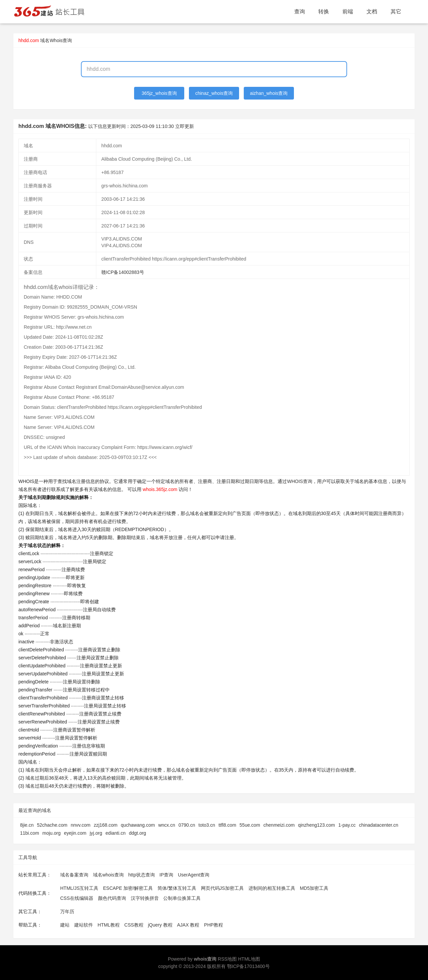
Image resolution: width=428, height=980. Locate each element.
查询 (300, 12)
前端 (348, 12)
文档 (372, 12)
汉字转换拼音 (145, 898)
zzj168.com (105, 825)
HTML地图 (249, 959)
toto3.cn (207, 825)
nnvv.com (81, 825)
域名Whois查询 (56, 40)
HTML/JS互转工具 (79, 888)
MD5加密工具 (314, 888)
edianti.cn (116, 833)
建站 (65, 925)
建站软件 (84, 925)
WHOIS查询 (299, 481)
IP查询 (166, 875)
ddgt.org (138, 833)
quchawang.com (138, 825)
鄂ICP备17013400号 (248, 966)
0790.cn (187, 825)
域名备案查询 (74, 875)
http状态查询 (142, 875)
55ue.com (250, 825)
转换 (324, 12)
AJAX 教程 (188, 925)
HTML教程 (109, 925)
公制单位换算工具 (182, 898)
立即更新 (185, 126)
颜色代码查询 (112, 898)
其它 (396, 12)
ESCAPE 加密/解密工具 (128, 888)
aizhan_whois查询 (269, 93)
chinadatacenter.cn (379, 825)
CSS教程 (134, 925)
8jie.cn (27, 825)
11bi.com (30, 833)
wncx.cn (167, 825)
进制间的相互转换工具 (272, 888)
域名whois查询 (108, 875)
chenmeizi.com (279, 825)
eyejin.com (75, 833)
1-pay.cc (347, 825)
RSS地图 (227, 959)
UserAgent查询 (194, 875)
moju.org (51, 833)
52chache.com (52, 825)
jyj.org (96, 833)
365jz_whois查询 (159, 93)
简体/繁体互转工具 (177, 888)
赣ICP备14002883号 (123, 272)
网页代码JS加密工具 (222, 888)
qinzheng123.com (316, 825)
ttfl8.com (227, 825)
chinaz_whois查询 (214, 93)
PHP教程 (213, 925)
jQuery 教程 (160, 925)
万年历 (67, 912)
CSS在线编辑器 (77, 898)
